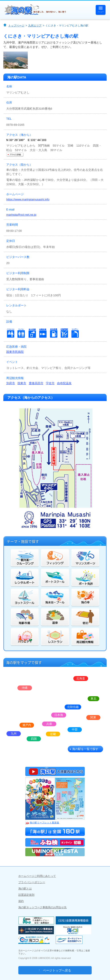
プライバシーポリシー (32, 882)
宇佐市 (50, 383)
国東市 (22, 383)
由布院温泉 (64, 383)
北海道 (81, 678)
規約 (21, 901)
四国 (34, 739)
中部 (75, 730)
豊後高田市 (36, 383)
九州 (14, 734)
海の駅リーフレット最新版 (42, 823)
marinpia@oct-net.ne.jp (21, 215)
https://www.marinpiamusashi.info (28, 199)
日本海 (59, 715)
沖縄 (25, 688)
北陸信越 (73, 707)
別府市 (11, 383)
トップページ (16, 26)
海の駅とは (25, 889)
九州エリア (35, 26)
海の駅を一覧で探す (85, 749)
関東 (93, 717)
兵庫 (49, 724)
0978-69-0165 (15, 125)
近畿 (53, 734)
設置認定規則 (26, 895)
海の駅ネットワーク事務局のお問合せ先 (42, 907)
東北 (93, 699)
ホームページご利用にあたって (37, 876)
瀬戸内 (27, 725)
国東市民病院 (15, 352)
